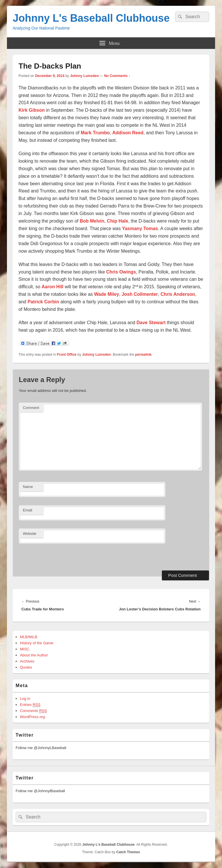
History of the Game (37, 643)
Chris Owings (121, 272)
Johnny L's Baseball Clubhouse (91, 18)
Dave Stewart (151, 323)
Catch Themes (128, 852)
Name (28, 487)
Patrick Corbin (43, 302)
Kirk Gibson (32, 110)
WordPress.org (32, 717)
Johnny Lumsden (84, 76)
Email (28, 510)
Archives (27, 661)
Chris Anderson (178, 294)
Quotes (26, 667)
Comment (31, 408)
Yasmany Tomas (140, 229)
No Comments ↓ (117, 76)
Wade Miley (107, 294)
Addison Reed (128, 133)
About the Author (34, 655)
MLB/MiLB (29, 637)
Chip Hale (118, 221)
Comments (33, 711)
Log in (25, 699)
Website (30, 534)
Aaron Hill (53, 287)
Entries (30, 705)
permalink (143, 355)
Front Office (67, 355)
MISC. (25, 649)
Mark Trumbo (95, 133)
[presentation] (58, 556)
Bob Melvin (92, 221)
